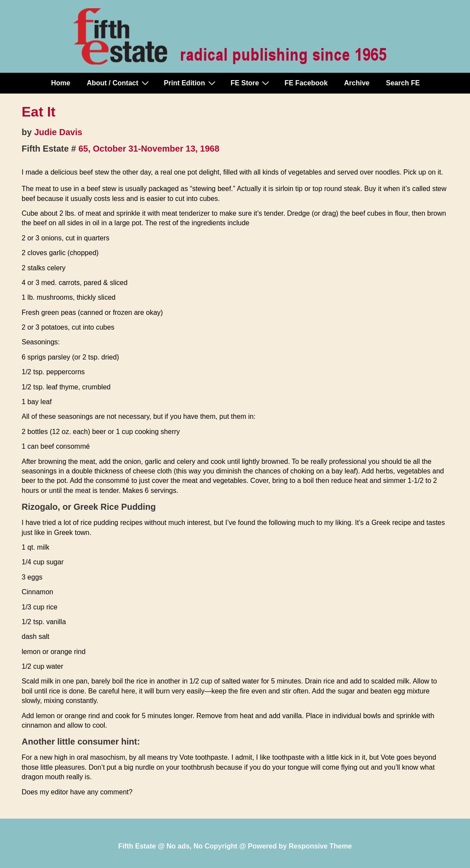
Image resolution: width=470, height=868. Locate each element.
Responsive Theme (320, 846)
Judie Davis (58, 132)
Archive (357, 83)
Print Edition (191, 83)
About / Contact (119, 83)
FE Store (251, 83)
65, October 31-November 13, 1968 (149, 149)
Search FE (403, 83)
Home (61, 83)
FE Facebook (306, 83)
